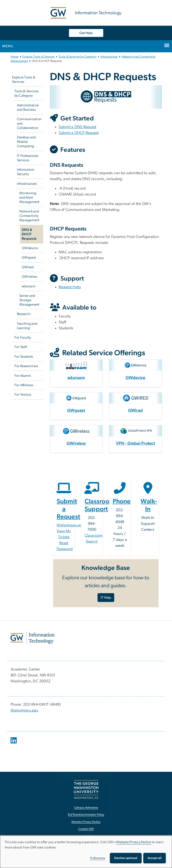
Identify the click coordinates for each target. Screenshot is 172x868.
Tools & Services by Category (77, 57)
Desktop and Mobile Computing (26, 142)
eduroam (29, 286)
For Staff (21, 347)
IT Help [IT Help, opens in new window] (106, 598)
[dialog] (86, 852)
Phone (122, 501)
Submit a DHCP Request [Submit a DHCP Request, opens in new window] (79, 133)
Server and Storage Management (29, 300)
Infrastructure (109, 57)
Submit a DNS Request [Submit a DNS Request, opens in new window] (78, 127)
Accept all (155, 858)
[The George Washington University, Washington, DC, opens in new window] (86, 789)
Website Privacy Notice (134, 842)
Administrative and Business (28, 107)
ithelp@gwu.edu (71, 525)
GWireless (29, 277)
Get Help (86, 33)
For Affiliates (24, 385)
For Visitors (23, 395)
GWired (28, 267)
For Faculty (23, 337)
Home (15, 57)
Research (24, 314)
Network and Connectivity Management (29, 216)
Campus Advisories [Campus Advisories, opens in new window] (86, 808)
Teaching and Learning (27, 326)
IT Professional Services (28, 158)
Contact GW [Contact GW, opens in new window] (86, 829)
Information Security (26, 172)
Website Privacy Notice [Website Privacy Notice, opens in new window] (86, 822)
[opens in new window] (14, 744)
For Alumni (23, 376)
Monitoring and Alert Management (29, 198)
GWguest (29, 257)
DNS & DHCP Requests (29, 234)
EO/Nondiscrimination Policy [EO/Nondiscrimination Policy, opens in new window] (86, 815)
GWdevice (30, 248)
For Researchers (26, 366)
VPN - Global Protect (135, 443)
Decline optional (126, 858)
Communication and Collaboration (29, 123)
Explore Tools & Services (38, 57)
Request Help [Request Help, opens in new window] (70, 287)
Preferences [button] (98, 858)
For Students (24, 357)
